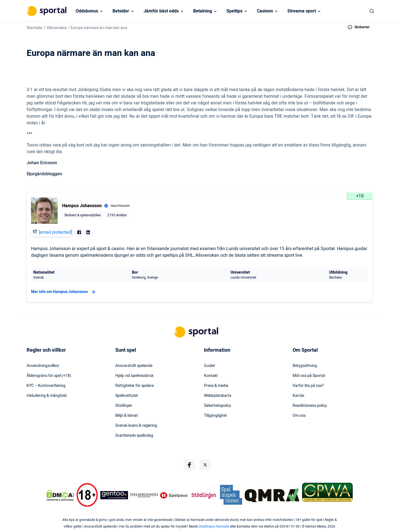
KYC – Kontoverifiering (46, 386)
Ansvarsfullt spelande (134, 366)
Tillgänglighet (215, 416)
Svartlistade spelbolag (134, 436)
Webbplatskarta (218, 396)
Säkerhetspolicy (218, 406)
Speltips (234, 11)
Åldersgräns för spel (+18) (49, 376)
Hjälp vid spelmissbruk (134, 376)
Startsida (34, 28)
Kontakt (211, 376)
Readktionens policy (310, 406)
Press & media (216, 386)
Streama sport (302, 11)
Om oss (299, 416)
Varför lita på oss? (308, 386)
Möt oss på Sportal (309, 376)
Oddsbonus (87, 11)
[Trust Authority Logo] (114, 495)
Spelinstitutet (127, 396)
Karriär (299, 396)
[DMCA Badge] (60, 495)
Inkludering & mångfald (47, 396)
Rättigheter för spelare (135, 386)
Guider (210, 366)
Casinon (265, 11)
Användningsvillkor (43, 366)
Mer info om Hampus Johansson (64, 292)
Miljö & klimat (127, 416)
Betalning (203, 11)
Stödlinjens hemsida (214, 526)
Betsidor (121, 11)
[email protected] (55, 232)
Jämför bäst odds (161, 11)
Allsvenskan (57, 28)
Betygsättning (305, 366)
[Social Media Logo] (190, 465)
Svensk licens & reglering (136, 426)
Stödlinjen (124, 406)
